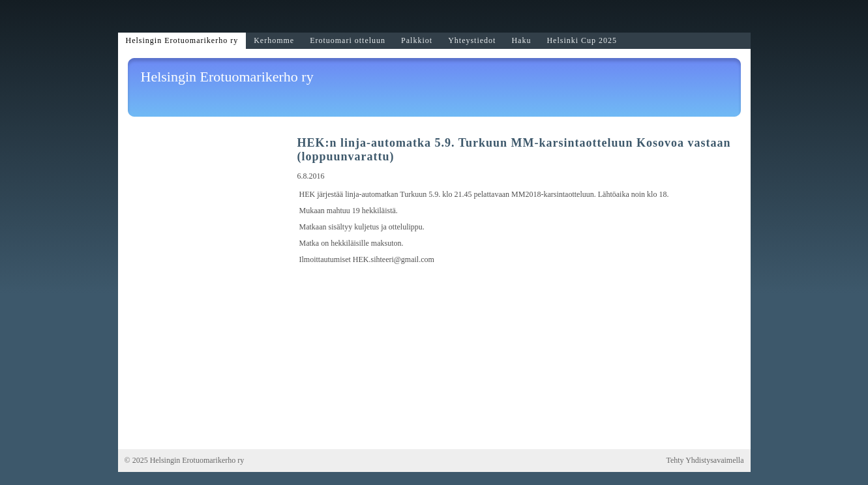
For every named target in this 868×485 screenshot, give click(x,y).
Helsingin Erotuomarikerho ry (227, 77)
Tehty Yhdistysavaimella (705, 460)
